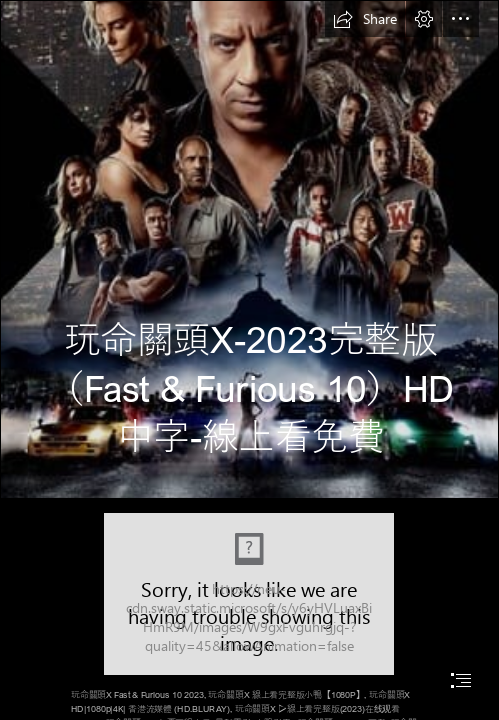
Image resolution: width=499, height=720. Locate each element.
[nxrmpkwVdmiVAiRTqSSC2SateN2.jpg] (249, 249)
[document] (249, 360)
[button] (365, 19)
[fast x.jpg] (249, 594)
